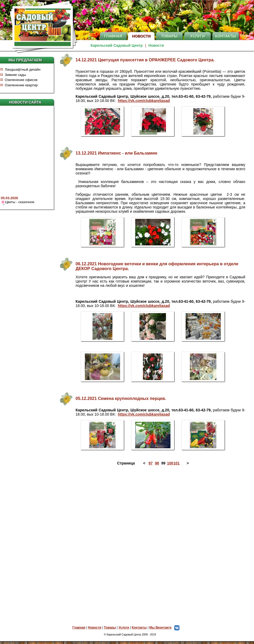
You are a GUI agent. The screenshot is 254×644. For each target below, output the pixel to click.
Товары (169, 36)
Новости (141, 36)
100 (170, 463)
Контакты (226, 36)
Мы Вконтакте (166, 628)
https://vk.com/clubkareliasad (144, 101)
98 (157, 463)
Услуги (197, 36)
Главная (113, 36)
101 (176, 463)
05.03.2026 (9, 199)
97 (151, 463)
